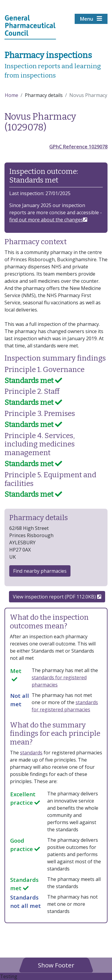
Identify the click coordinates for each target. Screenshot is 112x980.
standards (31, 753)
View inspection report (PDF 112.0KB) (57, 597)
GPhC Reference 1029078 (78, 147)
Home (11, 95)
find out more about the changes (46, 220)
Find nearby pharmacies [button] (40, 571)
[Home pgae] (30, 27)
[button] (56, 965)
